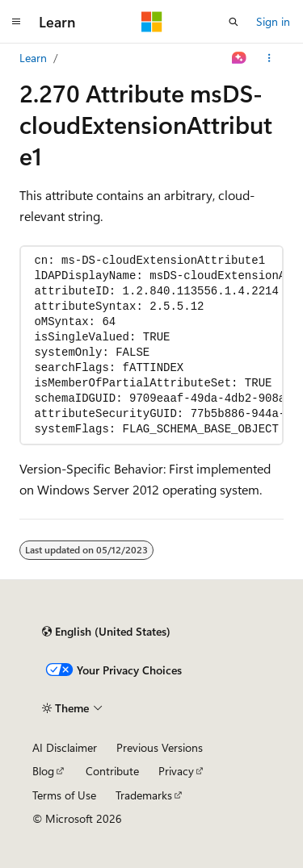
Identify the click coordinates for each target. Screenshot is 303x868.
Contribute (112, 771)
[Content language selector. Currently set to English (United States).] (106, 632)
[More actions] (269, 58)
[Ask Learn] (240, 58)
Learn (33, 58)
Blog (43, 771)
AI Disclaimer (65, 747)
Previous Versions (160, 747)
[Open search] (234, 22)
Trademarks (144, 795)
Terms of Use (64, 795)
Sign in (273, 21)
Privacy (176, 771)
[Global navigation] (16, 22)
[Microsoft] (152, 22)
